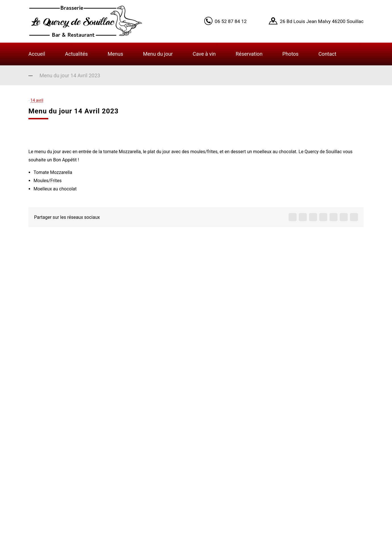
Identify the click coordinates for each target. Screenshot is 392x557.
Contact (327, 54)
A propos (154, 450)
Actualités (76, 54)
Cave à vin (204, 54)
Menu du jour (158, 54)
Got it (333, 15)
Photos (290, 54)
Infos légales (159, 495)
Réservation (249, 54)
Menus (115, 54)
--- (31, 75)
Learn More (306, 15)
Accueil (37, 54)
